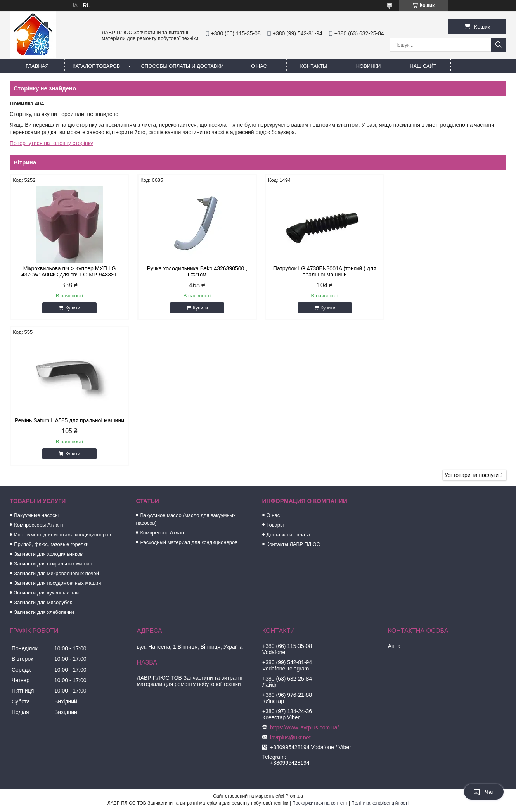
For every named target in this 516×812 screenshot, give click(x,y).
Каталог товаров (96, 66)
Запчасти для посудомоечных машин (57, 437)
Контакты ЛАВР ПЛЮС (293, 398)
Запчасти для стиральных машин (53, 418)
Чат (484, 792)
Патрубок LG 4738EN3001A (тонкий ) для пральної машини (321, 271)
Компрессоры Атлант (39, 379)
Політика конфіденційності (380, 657)
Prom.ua (294, 650)
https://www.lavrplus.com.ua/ (304, 582)
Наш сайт (423, 66)
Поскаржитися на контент (320, 657)
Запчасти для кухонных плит (48, 447)
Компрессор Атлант (163, 387)
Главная (37, 66)
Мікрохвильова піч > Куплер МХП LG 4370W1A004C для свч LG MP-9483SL (69, 271)
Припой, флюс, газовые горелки (51, 398)
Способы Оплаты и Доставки (183, 66)
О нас (259, 66)
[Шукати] (499, 45)
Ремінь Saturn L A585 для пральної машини (447, 268)
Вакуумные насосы (36, 369)
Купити (72, 308)
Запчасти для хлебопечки (44, 466)
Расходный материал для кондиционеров (189, 396)
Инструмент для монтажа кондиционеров (62, 389)
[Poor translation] (28, 700)
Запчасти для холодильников (48, 408)
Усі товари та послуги (472, 329)
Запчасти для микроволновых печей (56, 428)
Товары (275, 379)
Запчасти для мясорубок (43, 457)
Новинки (369, 66)
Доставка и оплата (288, 389)
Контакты (313, 66)
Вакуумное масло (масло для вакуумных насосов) (186, 373)
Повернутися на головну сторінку (51, 143)
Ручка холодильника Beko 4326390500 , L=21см (195, 271)
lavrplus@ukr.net (290, 592)
